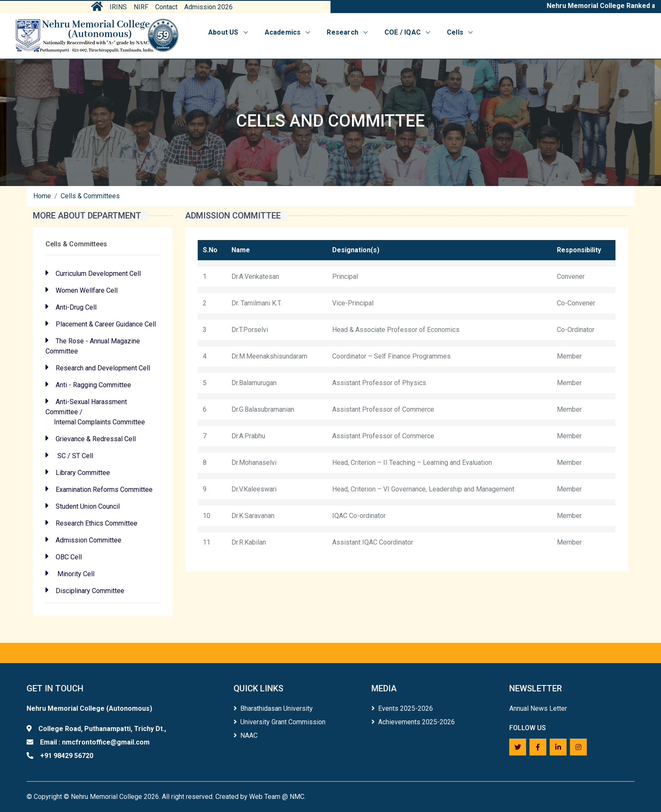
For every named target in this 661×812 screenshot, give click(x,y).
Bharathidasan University (273, 708)
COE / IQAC (408, 32)
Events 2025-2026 (402, 708)
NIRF (141, 7)
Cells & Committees (90, 196)
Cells (461, 32)
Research (348, 32)
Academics (288, 32)
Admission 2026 (208, 7)
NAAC (246, 735)
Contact (166, 7)
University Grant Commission (279, 722)
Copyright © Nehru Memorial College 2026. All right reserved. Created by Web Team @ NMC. (170, 797)
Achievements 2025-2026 (413, 722)
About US (229, 32)
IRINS (118, 7)
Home (42, 196)
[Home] (97, 36)
